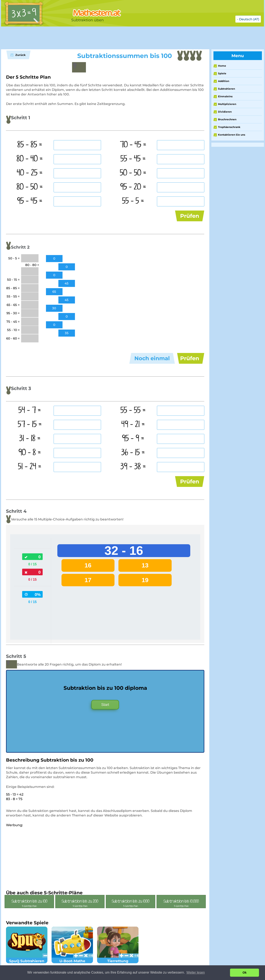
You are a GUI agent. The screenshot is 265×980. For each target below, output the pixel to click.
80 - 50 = (30, 187)
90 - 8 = (30, 453)
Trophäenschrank (229, 127)
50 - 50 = (133, 173)
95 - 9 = (133, 439)
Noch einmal (152, 358)
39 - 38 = (133, 467)
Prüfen (190, 216)
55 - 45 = (133, 159)
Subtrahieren (226, 89)
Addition (224, 81)
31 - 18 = (30, 439)
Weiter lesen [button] (196, 972)
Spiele (222, 73)
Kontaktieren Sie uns (232, 135)
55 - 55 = (133, 411)
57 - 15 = (30, 425)
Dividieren (225, 112)
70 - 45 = (133, 145)
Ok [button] (245, 973)
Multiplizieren (227, 104)
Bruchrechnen (227, 119)
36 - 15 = (133, 453)
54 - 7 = (30, 411)
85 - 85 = (30, 145)
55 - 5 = (133, 201)
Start (105, 705)
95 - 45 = (30, 201)
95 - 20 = (133, 187)
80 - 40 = (30, 159)
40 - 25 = (30, 173)
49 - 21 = (133, 425)
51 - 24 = (30, 467)
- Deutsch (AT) (248, 19)
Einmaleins (225, 96)
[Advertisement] (105, 38)
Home (222, 66)
